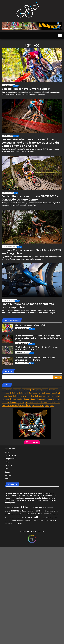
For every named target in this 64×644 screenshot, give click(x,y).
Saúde (8, 472)
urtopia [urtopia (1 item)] (40, 405)
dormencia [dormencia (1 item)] (23, 396)
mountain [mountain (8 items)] (51, 399)
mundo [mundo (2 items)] (14, 402)
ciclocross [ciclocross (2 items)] (33, 393)
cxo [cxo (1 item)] (11, 396)
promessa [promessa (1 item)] (30, 402)
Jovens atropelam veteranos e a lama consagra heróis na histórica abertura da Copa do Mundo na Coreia (30, 142)
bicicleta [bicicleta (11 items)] (26, 390)
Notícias (9, 465)
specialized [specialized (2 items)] (13, 405)
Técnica (8, 475)
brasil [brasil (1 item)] (45, 390)
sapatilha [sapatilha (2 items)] (46, 402)
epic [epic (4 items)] (57, 396)
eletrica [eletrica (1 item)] (42, 396)
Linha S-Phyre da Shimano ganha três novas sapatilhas (28, 305)
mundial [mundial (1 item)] (6, 402)
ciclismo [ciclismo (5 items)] (15, 393)
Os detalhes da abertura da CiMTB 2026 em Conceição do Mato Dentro (31, 198)
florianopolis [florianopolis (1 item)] (17, 399)
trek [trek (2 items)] (29, 405)
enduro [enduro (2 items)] (50, 396)
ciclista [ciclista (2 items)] (23, 393)
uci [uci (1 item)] (34, 405)
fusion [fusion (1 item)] (27, 399)
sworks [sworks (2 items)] (22, 405)
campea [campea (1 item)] (6, 393)
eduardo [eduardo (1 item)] (33, 396)
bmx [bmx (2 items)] (39, 390)
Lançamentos (11, 459)
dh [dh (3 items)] (15, 396)
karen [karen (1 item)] (34, 399)
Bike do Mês (10, 449)
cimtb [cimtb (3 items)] (41, 393)
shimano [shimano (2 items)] (56, 402)
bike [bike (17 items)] (33, 390)
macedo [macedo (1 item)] (42, 399)
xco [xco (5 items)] (52, 405)
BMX (7, 452)
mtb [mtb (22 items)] (59, 399)
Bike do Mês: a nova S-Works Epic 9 (26, 89)
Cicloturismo (10, 455)
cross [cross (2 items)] (5, 396)
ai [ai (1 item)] (3, 390)
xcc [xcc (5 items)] (47, 405)
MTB (7, 462)
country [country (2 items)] (55, 393)
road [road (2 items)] (38, 402)
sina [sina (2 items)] (4, 405)
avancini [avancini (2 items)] (17, 390)
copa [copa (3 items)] (48, 393)
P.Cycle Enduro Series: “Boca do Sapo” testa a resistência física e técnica (36, 348)
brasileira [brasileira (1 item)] (53, 390)
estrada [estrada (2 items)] (6, 399)
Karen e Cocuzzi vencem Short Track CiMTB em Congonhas (31, 252)
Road (7, 469)
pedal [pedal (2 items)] (21, 402)
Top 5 (7, 479)
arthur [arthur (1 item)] (9, 390)
